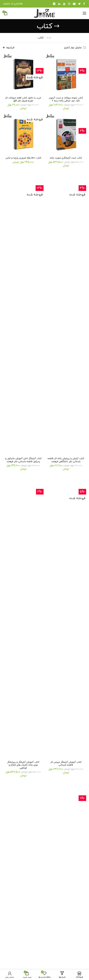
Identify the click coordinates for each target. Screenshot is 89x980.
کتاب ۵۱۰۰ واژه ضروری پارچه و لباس (23, 158)
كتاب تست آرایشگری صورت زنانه (66, 158)
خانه (49, 38)
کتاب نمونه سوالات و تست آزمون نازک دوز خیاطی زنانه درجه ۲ (66, 99)
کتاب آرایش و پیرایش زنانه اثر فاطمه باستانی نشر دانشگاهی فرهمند (66, 460)
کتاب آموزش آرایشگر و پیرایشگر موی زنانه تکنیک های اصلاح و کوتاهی (23, 765)
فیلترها (10, 48)
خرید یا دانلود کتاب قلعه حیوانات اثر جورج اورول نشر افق (23, 99)
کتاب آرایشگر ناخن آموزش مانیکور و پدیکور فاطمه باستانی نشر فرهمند (23, 460)
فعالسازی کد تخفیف (13, 4)
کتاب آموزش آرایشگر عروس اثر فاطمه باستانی (66, 764)
